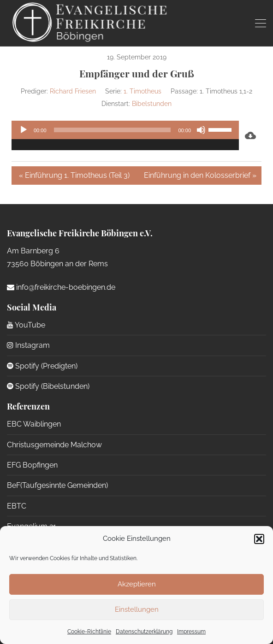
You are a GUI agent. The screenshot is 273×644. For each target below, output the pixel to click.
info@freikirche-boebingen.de (61, 287)
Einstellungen (137, 609)
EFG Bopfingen (32, 465)
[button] (259, 539)
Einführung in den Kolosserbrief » (200, 175)
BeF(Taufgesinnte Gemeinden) (57, 485)
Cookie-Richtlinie (89, 632)
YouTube (26, 325)
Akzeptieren (137, 584)
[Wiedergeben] (24, 130)
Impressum (191, 632)
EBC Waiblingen (34, 424)
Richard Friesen (73, 91)
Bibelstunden (152, 104)
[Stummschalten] (201, 130)
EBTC (17, 506)
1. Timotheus (142, 91)
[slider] (113, 130)
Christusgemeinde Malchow (54, 445)
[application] (125, 135)
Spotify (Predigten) (42, 366)
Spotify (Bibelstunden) (48, 386)
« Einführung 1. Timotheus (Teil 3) (74, 175)
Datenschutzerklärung (144, 632)
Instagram (28, 345)
